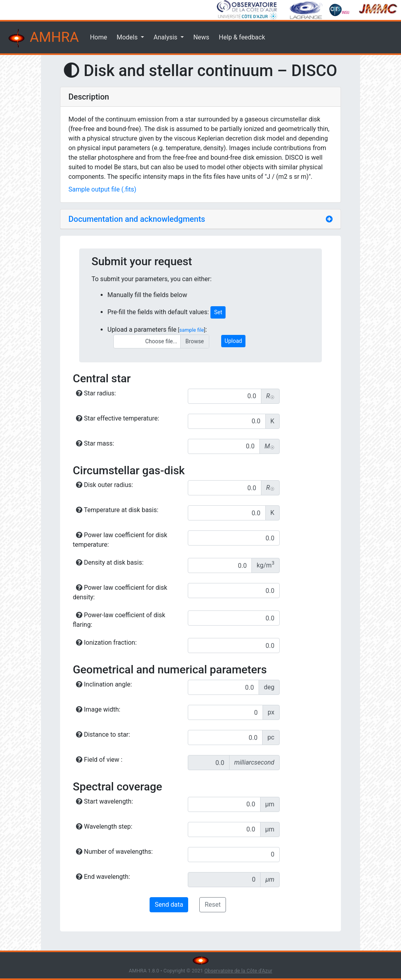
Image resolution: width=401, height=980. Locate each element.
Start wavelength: (104, 801)
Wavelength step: (104, 826)
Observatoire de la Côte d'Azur (238, 971)
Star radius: (96, 393)
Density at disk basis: (110, 562)
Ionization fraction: (106, 643)
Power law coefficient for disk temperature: (120, 540)
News (201, 37)
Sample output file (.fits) (102, 189)
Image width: (98, 709)
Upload (234, 341)
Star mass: (95, 443)
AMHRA (43, 38)
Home (98, 37)
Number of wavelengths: (114, 852)
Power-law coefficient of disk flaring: (119, 620)
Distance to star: (103, 735)
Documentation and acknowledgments (137, 219)
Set (218, 312)
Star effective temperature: (118, 418)
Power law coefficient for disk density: (120, 592)
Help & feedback (242, 37)
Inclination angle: (104, 684)
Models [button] (128, 37)
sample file (192, 330)
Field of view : (99, 760)
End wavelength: (103, 877)
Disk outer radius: (104, 485)
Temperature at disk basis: (117, 510)
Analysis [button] (166, 37)
